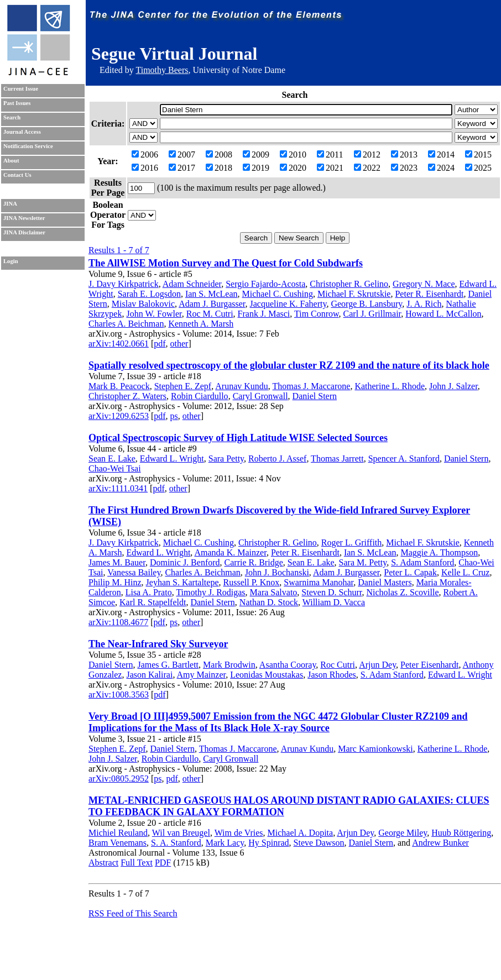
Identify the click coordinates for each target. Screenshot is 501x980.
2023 (404, 168)
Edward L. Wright (172, 458)
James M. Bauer (117, 562)
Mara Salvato (274, 592)
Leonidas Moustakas (267, 675)
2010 (293, 154)
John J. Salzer (453, 386)
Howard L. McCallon (443, 314)
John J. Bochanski (277, 572)
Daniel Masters (385, 582)
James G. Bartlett (168, 665)
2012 (367, 154)
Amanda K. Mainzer (230, 552)
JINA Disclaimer (24, 232)
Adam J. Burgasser (212, 304)
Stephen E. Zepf (183, 386)
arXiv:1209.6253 (119, 416)
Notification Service (28, 146)
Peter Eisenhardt (429, 665)
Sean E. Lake (112, 458)
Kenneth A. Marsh (201, 324)
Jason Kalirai (149, 675)
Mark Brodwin (229, 665)
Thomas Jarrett (337, 458)
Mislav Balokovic (143, 304)
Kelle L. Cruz (466, 572)
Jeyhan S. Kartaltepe (182, 582)
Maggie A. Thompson (440, 552)
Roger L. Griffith (351, 543)
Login (11, 261)
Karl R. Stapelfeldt (153, 602)
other (179, 344)
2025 (478, 168)
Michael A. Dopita (301, 833)
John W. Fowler (154, 314)
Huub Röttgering (461, 833)
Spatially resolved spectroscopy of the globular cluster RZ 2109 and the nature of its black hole (289, 365)
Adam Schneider (192, 284)
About (11, 161)
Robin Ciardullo (200, 396)
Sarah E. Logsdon (149, 294)
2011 (330, 154)
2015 (478, 154)
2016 (145, 168)
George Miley (403, 833)
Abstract (103, 863)
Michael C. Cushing (278, 294)
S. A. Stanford (176, 843)
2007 (182, 154)
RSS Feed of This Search (133, 913)
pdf (160, 344)
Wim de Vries (239, 833)
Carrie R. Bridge (254, 562)
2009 (256, 154)
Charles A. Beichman (126, 324)
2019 (256, 168)
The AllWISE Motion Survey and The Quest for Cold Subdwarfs (226, 263)
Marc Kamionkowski (375, 749)
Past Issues (17, 103)
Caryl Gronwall (260, 396)
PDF (163, 863)
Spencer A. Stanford (404, 458)
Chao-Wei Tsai (115, 468)
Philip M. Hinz (115, 582)
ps (174, 416)
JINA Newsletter (24, 218)
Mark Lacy (225, 843)
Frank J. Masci (264, 314)
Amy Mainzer (202, 675)
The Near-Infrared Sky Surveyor (158, 644)
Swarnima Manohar (319, 582)
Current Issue (21, 89)
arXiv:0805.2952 (119, 779)
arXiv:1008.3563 (119, 695)
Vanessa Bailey (134, 572)
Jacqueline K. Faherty (288, 304)
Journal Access (22, 132)
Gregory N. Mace (424, 284)
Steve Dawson (319, 843)
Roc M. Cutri (210, 314)
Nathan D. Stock (269, 602)
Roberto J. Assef (277, 458)
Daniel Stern (315, 396)
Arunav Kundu (242, 386)
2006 (145, 154)
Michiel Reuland (118, 833)
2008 (219, 154)
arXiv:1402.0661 (119, 344)
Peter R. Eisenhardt (429, 294)
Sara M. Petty (363, 562)
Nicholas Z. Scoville (402, 592)
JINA (10, 204)
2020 (293, 168)
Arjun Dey (377, 665)
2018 (219, 168)
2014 (441, 154)
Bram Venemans (118, 843)
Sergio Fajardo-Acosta (265, 284)
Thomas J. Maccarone (312, 386)
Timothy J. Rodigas (210, 592)
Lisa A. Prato (149, 592)
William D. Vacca (334, 602)
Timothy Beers (162, 70)
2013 (404, 154)
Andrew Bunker (440, 843)
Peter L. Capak (410, 572)
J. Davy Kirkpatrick (124, 284)
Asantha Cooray (288, 665)
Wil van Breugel (181, 833)
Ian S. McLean (212, 294)
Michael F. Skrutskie (354, 294)
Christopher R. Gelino (349, 284)
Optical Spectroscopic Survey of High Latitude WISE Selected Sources (238, 438)
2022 (367, 168)
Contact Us (17, 175)
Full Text (137, 863)
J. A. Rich (424, 304)
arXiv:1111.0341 (118, 488)
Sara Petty (226, 458)
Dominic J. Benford (185, 562)
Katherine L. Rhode (390, 386)
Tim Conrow (317, 314)
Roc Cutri (338, 665)
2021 (330, 168)
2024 (441, 168)
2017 (182, 168)
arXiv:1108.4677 (118, 622)
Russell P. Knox (252, 582)
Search (12, 117)
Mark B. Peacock (119, 386)
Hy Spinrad (268, 843)
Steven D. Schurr (332, 592)
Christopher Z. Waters (127, 396)
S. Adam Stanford (422, 562)
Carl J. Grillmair (372, 314)
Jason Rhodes (332, 675)
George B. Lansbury (366, 304)
